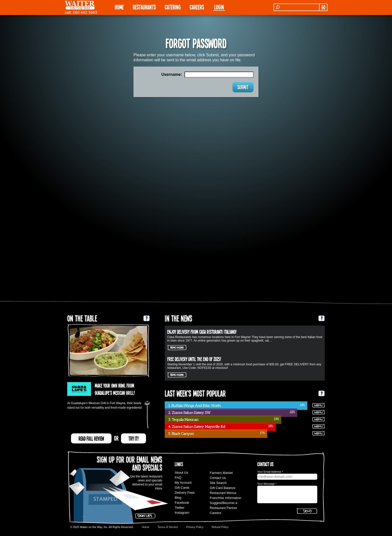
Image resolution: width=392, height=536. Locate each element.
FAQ (178, 478)
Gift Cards (182, 488)
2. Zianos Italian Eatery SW (189, 413)
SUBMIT (243, 87)
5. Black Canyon (181, 434)
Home (146, 527)
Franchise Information (225, 498)
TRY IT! (133, 438)
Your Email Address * (270, 472)
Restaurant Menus (223, 493)
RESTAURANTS (144, 7)
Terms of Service (168, 527)
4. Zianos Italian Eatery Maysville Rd (197, 427)
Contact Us (218, 478)
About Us (181, 473)
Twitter (179, 508)
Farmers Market (221, 473)
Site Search (218, 483)
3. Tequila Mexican (183, 420)
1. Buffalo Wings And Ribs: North (194, 406)
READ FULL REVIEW (91, 438)
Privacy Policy (195, 527)
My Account (183, 483)
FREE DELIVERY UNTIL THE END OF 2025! (194, 359)
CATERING (173, 7)
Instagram (182, 513)
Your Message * (267, 484)
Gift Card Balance (223, 488)
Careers (197, 7)
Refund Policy (220, 527)
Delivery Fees (185, 493)
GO (323, 7)
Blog (178, 498)
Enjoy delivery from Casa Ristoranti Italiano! (202, 332)
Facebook (182, 503)
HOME (119, 7)
